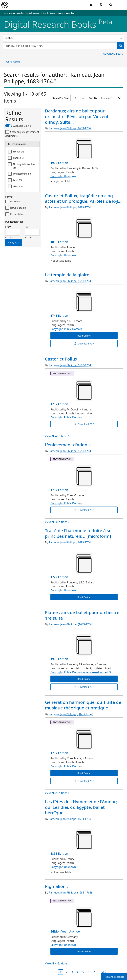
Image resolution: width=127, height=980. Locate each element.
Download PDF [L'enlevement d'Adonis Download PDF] (84, 510)
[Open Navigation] (121, 5)
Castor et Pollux (61, 359)
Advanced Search (114, 54)
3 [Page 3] (72, 972)
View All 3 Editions (57, 522)
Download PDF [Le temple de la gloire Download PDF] (84, 344)
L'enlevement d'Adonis (68, 445)
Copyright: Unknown (63, 176)
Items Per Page (61, 98)
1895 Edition (59, 242)
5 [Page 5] (83, 972)
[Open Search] (111, 5)
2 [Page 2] (67, 972)
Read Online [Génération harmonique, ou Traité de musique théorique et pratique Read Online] (84, 773)
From (8, 227)
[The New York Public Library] (5, 5)
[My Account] (91, 5)
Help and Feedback (114, 977)
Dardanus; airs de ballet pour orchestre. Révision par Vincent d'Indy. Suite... (77, 116)
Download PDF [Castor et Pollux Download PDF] (84, 424)
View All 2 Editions (57, 793)
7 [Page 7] (94, 972)
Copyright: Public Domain (66, 329)
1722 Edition (59, 577)
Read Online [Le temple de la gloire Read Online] (84, 336)
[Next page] (102, 972)
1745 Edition (59, 316)
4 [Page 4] (78, 972)
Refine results (13, 62)
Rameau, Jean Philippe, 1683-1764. (70, 128)
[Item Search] (60, 46)
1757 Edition (59, 490)
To (26, 227)
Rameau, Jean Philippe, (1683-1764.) (71, 714)
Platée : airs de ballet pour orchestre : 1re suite (83, 615)
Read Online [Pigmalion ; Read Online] (84, 951)
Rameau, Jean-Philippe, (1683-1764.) (71, 624)
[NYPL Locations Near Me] (101, 5)
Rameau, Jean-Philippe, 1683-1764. (70, 281)
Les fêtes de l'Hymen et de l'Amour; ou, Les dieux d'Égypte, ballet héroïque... (81, 807)
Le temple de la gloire (67, 275)
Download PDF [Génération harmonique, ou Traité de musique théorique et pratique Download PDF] (84, 781)
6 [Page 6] (89, 972)
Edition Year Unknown (66, 931)
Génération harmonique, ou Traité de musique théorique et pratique (83, 705)
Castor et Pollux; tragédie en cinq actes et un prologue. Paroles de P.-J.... (84, 198)
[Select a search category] (63, 38)
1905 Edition (59, 163)
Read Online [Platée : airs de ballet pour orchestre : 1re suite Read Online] (84, 679)
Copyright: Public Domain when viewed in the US (81, 672)
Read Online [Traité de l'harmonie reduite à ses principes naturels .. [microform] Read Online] (84, 597)
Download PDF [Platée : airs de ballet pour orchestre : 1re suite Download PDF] (84, 687)
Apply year (14, 243)
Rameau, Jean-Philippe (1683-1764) (70, 893)
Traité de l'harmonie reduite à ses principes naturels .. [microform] (79, 533)
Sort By (93, 98)
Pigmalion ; (56, 886)
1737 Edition (59, 404)
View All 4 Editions (57, 436)
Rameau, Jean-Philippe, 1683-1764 (70, 451)
